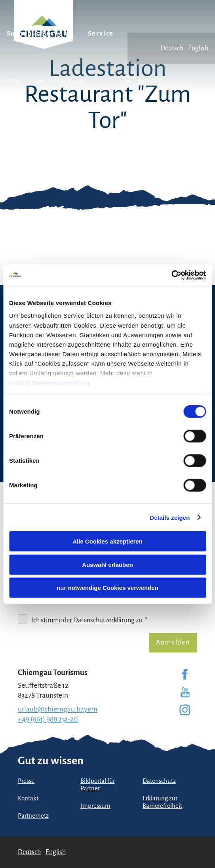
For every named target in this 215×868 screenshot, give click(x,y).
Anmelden (173, 643)
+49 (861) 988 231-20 (48, 719)
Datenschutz (159, 781)
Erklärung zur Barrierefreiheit (162, 802)
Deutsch (172, 48)
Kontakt (28, 798)
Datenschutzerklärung (61, 382)
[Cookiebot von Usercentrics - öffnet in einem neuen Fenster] (171, 275)
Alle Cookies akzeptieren (107, 541)
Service (101, 34)
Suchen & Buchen (37, 34)
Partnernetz (33, 816)
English (198, 48)
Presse (26, 781)
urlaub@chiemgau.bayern (58, 709)
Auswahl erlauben (107, 564)
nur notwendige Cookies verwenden (107, 588)
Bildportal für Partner (98, 785)
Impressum (95, 806)
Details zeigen (170, 517)
